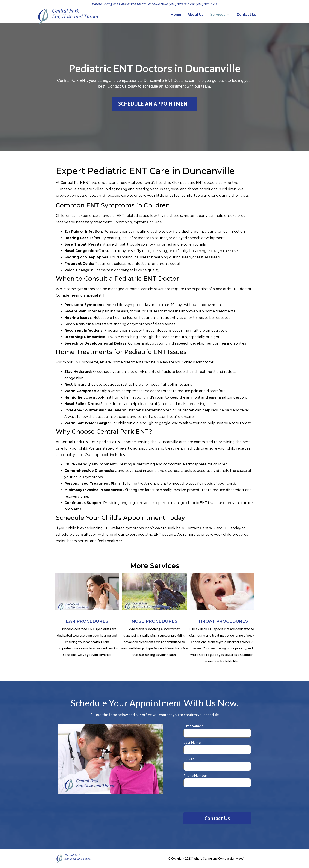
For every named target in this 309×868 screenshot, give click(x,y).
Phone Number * (217, 779)
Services (220, 14)
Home (176, 14)
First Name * (217, 729)
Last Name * (217, 746)
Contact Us (247, 14)
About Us (196, 14)
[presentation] (216, 799)
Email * (217, 763)
